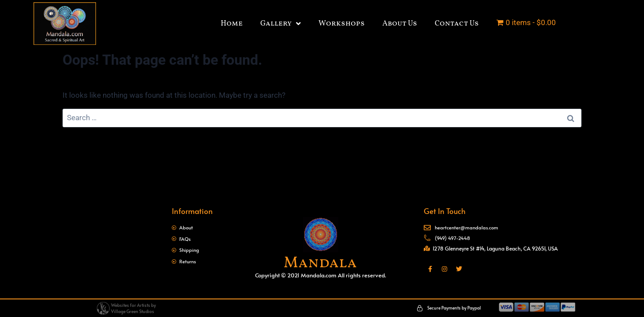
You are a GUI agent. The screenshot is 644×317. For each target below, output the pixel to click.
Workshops (342, 24)
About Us (400, 24)
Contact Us (457, 24)
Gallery (281, 24)
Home (232, 24)
